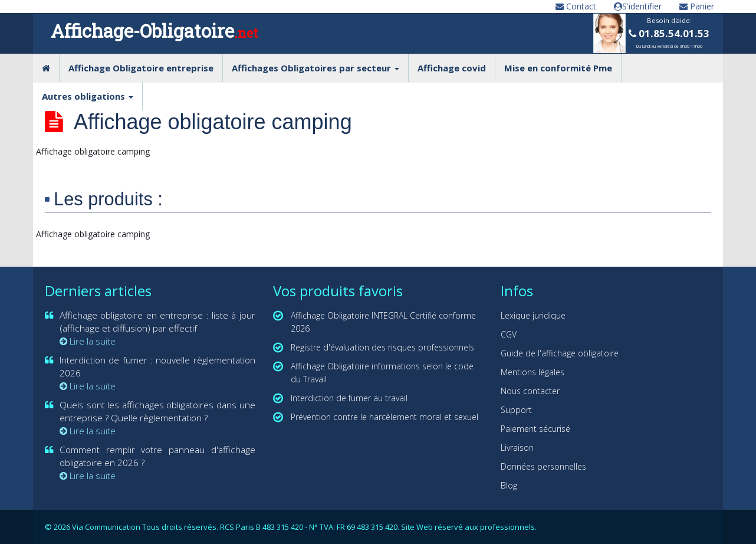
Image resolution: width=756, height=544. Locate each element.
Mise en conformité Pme (558, 68)
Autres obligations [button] (88, 96)
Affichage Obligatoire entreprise (141, 68)
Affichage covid (452, 68)
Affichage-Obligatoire (154, 31)
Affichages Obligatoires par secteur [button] (315, 68)
